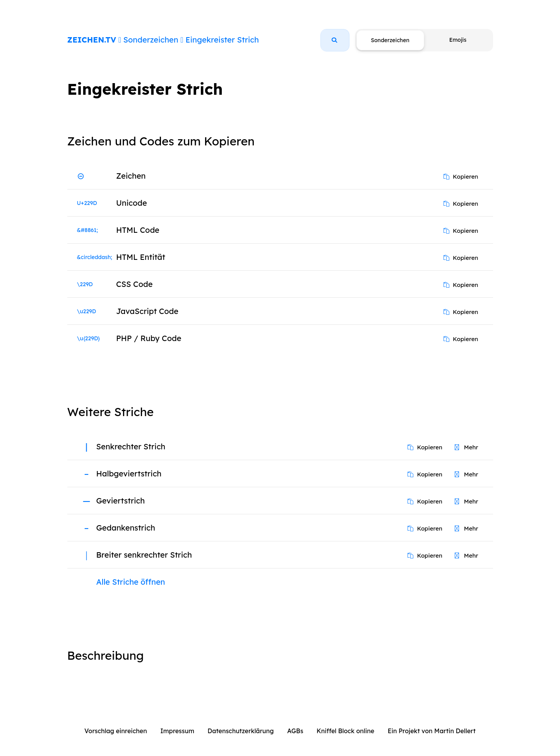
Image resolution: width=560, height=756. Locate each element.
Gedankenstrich (126, 528)
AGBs (295, 731)
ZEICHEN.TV (92, 40)
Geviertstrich (121, 501)
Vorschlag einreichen (116, 731)
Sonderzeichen (151, 40)
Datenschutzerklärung (241, 731)
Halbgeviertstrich (129, 474)
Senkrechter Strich (131, 446)
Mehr (467, 447)
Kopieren (461, 177)
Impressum (177, 731)
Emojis (458, 40)
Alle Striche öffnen (131, 582)
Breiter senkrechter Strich (144, 555)
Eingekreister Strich (222, 40)
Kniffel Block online (345, 731)
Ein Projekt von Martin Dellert (432, 731)
